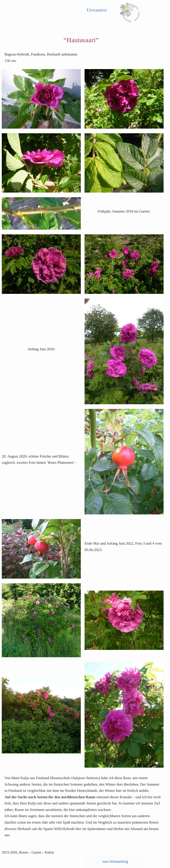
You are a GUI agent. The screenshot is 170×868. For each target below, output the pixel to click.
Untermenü (97, 10)
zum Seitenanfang (115, 861)
